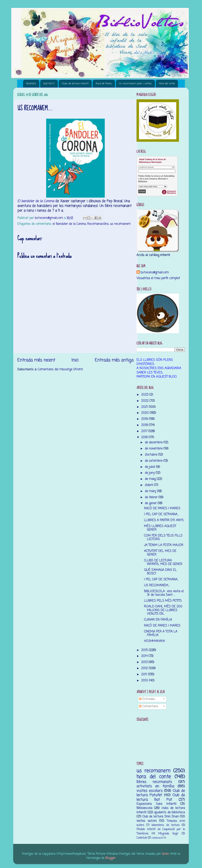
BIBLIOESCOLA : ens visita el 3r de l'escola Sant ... (164, 593)
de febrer (152, 497)
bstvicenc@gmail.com (155, 273)
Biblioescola (144, 808)
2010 (145, 681)
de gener (151, 503)
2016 (145, 437)
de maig (151, 479)
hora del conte (154, 777)
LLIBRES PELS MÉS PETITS (163, 601)
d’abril (149, 485)
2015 (145, 650)
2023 (145, 395)
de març (151, 491)
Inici (75, 360)
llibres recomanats (154, 782)
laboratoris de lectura (165, 825)
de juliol (150, 467)
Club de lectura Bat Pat (161, 797)
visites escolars (150, 791)
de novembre (154, 449)
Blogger (110, 858)
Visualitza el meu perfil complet (158, 278)
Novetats (31, 84)
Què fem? (49, 84)
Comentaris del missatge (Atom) (60, 369)
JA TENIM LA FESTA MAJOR (164, 545)
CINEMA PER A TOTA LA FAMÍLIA (161, 633)
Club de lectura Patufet (161, 793)
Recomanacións (98, 224)
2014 (145, 656)
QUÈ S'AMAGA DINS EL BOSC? (160, 572)
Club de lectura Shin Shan (161, 817)
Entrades (147, 699)
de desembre (154, 442)
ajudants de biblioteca (169, 812)
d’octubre (151, 455)
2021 (145, 407)
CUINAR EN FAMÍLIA (158, 620)
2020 (145, 413)
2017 (145, 431)
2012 (145, 668)
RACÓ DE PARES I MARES (162, 508)
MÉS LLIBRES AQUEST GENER (160, 528)
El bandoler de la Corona (36, 201)
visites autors (147, 821)
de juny (150, 473)
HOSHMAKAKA (154, 641)
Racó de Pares (104, 84)
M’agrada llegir (168, 834)
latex (165, 854)
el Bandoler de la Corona (69, 224)
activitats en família (155, 786)
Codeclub (142, 838)
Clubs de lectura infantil (75, 84)
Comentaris (149, 706)
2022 (145, 401)
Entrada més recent (36, 360)
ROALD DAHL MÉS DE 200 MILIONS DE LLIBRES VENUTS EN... (163, 610)
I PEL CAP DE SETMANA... (161, 514)
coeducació (157, 838)
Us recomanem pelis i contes (135, 84)
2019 (145, 419)
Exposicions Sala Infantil (156, 804)
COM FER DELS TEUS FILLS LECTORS (163, 537)
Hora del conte (167, 84)
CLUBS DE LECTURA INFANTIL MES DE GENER (163, 562)
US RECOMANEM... (157, 585)
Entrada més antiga (114, 360)
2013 (145, 662)
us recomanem (120, 224)
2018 (145, 425)
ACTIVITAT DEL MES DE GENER (160, 553)
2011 (145, 674)
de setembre (154, 461)
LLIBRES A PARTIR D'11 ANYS (164, 520)
